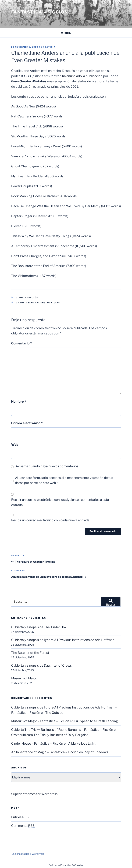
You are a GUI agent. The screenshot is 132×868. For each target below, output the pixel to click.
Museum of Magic (24, 678)
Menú (66, 33)
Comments (23, 826)
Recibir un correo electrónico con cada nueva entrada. (51, 520)
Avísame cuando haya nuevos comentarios (47, 466)
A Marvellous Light (82, 743)
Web (15, 445)
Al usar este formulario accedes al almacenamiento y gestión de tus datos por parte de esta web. (64, 480)
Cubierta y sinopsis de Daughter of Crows (41, 665)
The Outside (54, 713)
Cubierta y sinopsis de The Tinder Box (39, 627)
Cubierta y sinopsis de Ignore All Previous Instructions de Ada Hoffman (63, 640)
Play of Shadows (96, 752)
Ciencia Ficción (27, 298)
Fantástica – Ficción (40, 12)
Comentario (22, 343)
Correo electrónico (27, 423)
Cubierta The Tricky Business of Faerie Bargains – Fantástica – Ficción (62, 730)
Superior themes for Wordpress (34, 794)
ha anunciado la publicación (82, 76)
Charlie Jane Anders (31, 303)
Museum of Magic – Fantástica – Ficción (40, 721)
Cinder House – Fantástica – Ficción (37, 743)
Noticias (54, 303)
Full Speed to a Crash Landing (96, 721)
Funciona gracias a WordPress (27, 854)
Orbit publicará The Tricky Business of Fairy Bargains (50, 735)
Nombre (19, 401)
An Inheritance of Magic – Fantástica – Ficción (45, 752)
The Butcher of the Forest (30, 653)
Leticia (51, 47)
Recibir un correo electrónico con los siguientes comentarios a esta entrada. (60, 502)
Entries (20, 817)
